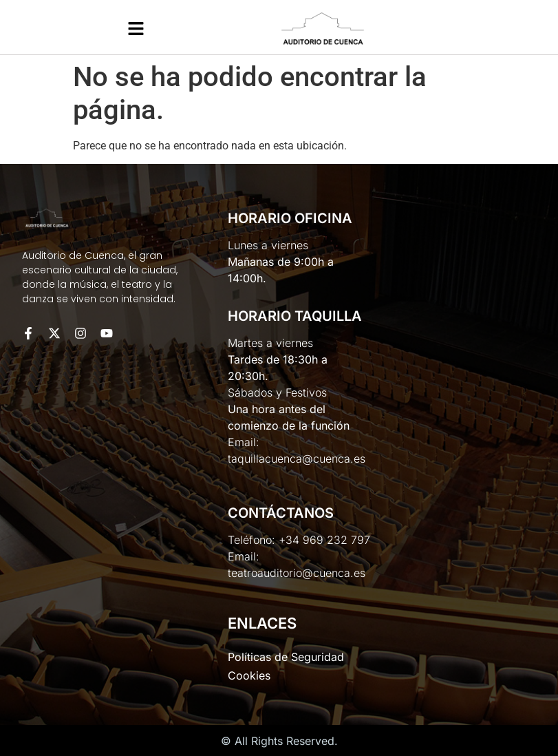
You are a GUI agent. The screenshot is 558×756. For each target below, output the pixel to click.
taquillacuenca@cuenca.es (297, 459)
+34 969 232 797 (324, 540)
